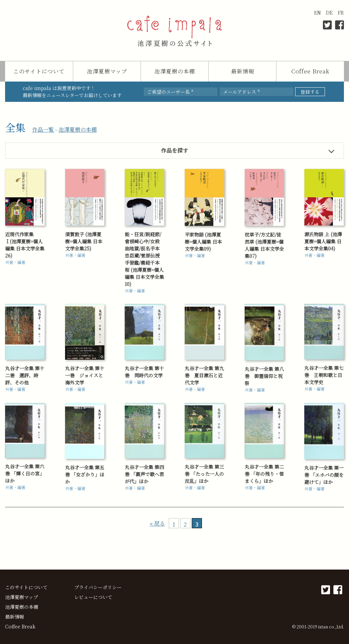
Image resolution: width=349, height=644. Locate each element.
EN (317, 13)
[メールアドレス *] (256, 92)
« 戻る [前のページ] (157, 523)
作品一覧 (43, 129)
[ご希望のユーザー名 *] (181, 92)
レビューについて (93, 597)
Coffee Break (310, 71)
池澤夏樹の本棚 (175, 71)
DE (329, 13)
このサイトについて (39, 71)
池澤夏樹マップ (107, 71)
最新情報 (243, 71)
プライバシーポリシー (98, 587)
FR (341, 13)
